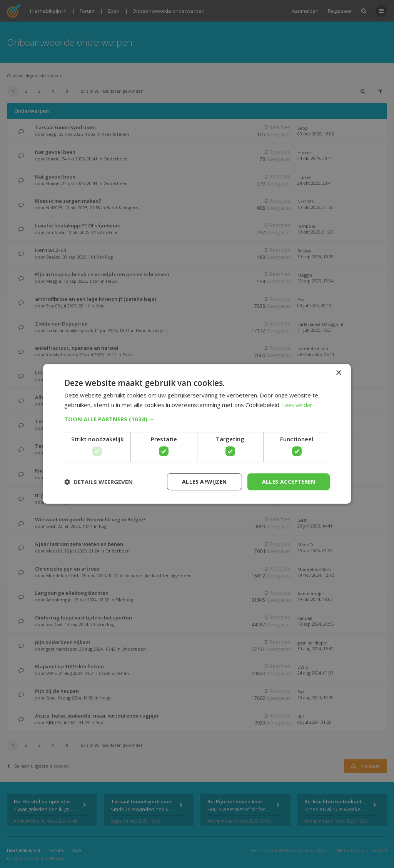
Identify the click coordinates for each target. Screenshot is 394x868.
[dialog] (197, 434)
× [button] (338, 373)
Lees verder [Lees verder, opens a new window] (298, 405)
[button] (197, 419)
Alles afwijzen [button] (202, 482)
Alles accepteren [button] (288, 482)
